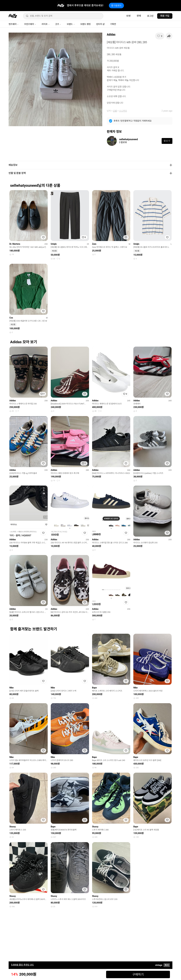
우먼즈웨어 (30, 24)
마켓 (128, 16)
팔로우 (167, 141)
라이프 (46, 24)
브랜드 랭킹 (86, 24)
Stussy (13, 827)
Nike (11, 688)
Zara (94, 244)
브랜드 (71, 24)
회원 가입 (165, 16)
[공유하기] (169, 36)
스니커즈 (123, 111)
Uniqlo (54, 244)
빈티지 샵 (100, 24)
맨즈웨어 (14, 24)
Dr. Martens (15, 244)
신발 (115, 111)
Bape (94, 688)
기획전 (113, 24)
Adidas (111, 34)
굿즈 (58, 24)
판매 (139, 16)
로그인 (150, 16)
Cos (11, 318)
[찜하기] (160, 36)
